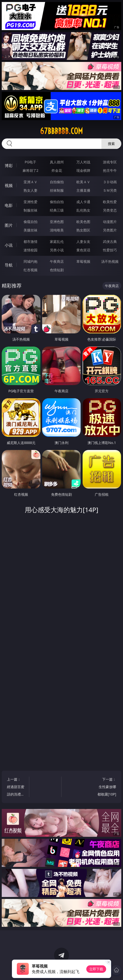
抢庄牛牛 (110, 170)
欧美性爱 (110, 202)
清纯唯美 (57, 230)
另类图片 (110, 230)
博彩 (9, 166)
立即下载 (96, 969)
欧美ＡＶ (83, 182)
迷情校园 (31, 250)
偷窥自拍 (31, 222)
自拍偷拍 (57, 182)
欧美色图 (83, 222)
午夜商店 (57, 261)
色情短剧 (57, 270)
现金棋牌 (83, 170)
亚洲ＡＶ (31, 182)
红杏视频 (31, 270)
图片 (9, 225)
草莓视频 (83, 261)
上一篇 (16, 787)
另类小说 (57, 250)
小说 (9, 245)
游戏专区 (110, 162)
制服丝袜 (31, 210)
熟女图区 (83, 230)
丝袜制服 (57, 190)
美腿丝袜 (31, 230)
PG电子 (30, 162)
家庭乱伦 (57, 242)
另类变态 (110, 210)
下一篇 (107, 787)
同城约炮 (31, 261)
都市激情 (31, 242)
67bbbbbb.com (61, 131)
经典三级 (57, 210)
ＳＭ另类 (110, 190)
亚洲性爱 (31, 202)
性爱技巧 (110, 250)
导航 (9, 265)
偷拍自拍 (57, 202)
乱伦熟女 (83, 210)
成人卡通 (83, 202)
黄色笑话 (83, 250)
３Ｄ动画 (110, 182)
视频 (9, 185)
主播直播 (83, 190)
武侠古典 (110, 242)
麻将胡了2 (31, 170)
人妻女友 (83, 242)
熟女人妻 (31, 190)
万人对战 (83, 162)
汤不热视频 (110, 261)
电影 (9, 205)
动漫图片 (110, 222)
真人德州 (57, 162)
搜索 (111, 144)
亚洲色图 (57, 222)
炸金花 (57, 170)
